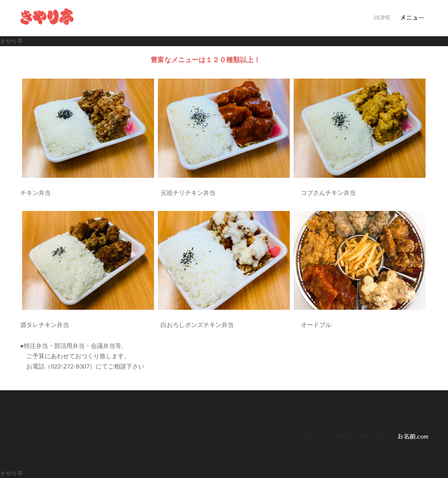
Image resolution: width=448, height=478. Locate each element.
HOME (382, 18)
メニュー (412, 18)
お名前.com (413, 437)
